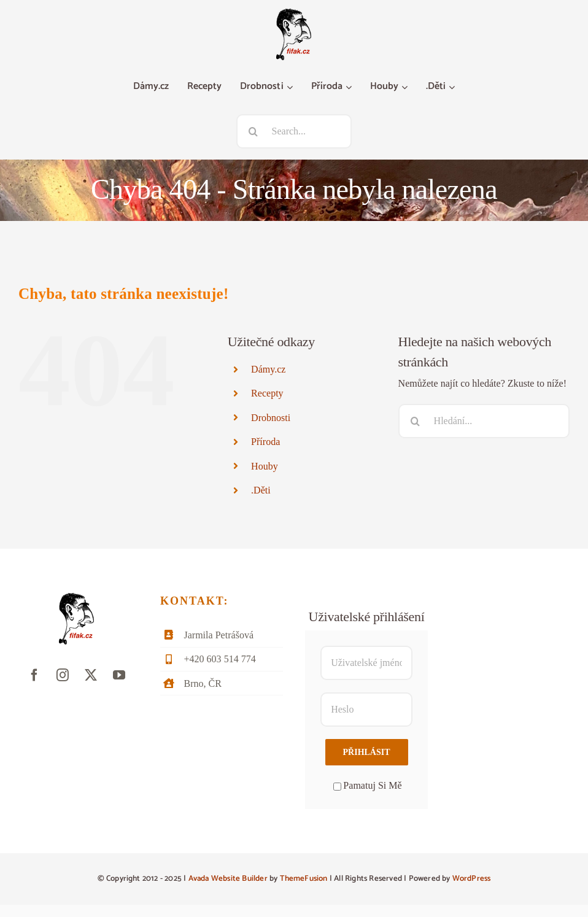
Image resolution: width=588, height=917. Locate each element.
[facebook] (34, 675)
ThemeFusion (304, 879)
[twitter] (91, 675)
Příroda (265, 442)
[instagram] (63, 675)
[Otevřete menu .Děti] (453, 87)
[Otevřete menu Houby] (406, 87)
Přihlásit (367, 752)
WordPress (472, 879)
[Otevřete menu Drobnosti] (291, 87)
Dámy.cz (268, 369)
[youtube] (119, 675)
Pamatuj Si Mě (367, 785)
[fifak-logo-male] (294, 13)
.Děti (261, 490)
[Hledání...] (484, 421)
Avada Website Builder (228, 879)
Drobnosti (271, 418)
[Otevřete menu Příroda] (350, 87)
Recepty (267, 393)
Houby (265, 466)
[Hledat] (253, 131)
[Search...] (294, 131)
